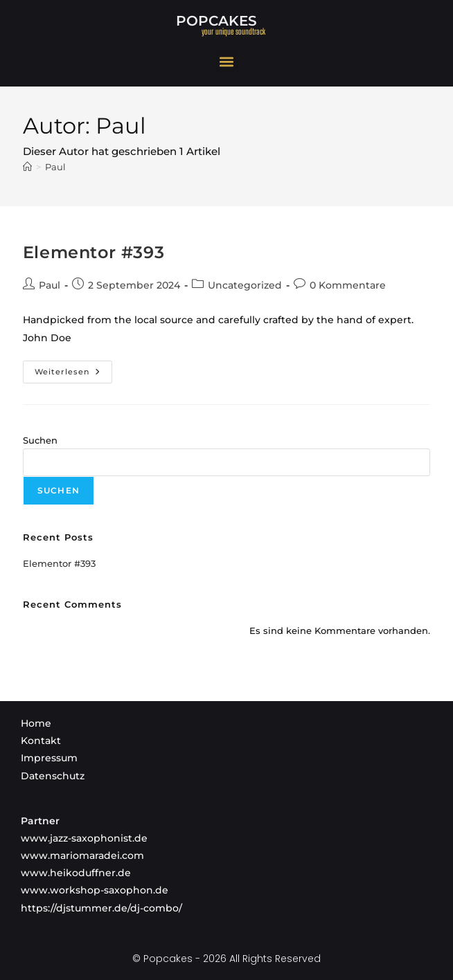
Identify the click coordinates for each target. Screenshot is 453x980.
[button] (227, 61)
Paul (55, 167)
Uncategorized (245, 285)
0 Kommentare (348, 285)
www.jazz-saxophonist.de (84, 838)
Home (36, 723)
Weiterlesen (73, 369)
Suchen (40, 440)
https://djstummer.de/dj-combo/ (101, 908)
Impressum (49, 758)
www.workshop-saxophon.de (95, 890)
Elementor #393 (94, 252)
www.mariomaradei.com (82, 855)
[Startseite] (27, 167)
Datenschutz (53, 776)
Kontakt (41, 741)
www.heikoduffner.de (76, 873)
